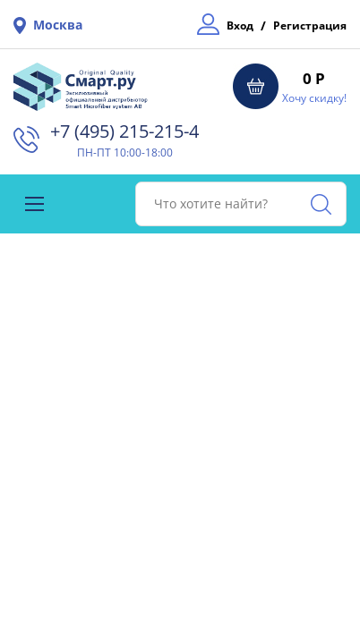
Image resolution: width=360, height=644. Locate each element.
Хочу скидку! (314, 98)
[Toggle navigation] (34, 204)
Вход (240, 25)
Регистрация (310, 25)
